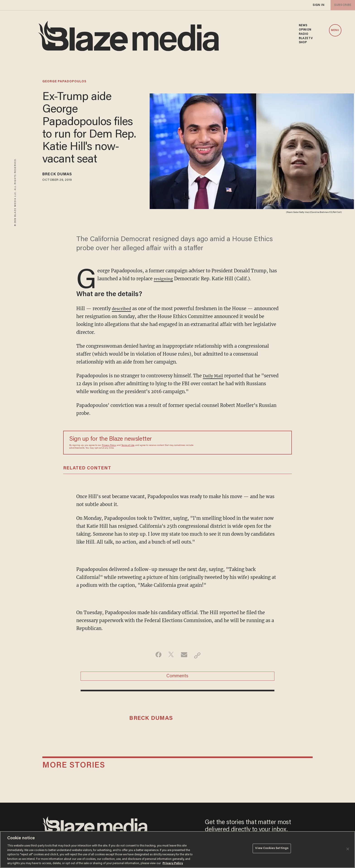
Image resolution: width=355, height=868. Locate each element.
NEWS (303, 26)
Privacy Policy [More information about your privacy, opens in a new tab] (173, 863)
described (122, 308)
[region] (177, 850)
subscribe (342, 5)
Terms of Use (128, 445)
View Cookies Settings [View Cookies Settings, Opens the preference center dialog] (272, 849)
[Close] (348, 849)
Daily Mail (214, 376)
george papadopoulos (64, 82)
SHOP (303, 43)
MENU (335, 30)
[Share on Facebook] (156, 655)
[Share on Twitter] (170, 655)
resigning (164, 279)
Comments (177, 678)
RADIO (304, 34)
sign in (318, 5)
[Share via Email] (185, 655)
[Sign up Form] (254, 442)
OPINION (305, 30)
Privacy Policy (109, 445)
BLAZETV (306, 38)
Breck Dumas (60, 175)
